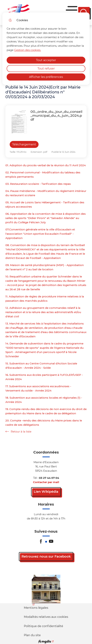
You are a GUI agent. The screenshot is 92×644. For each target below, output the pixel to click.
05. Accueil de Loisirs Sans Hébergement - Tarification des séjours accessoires (45, 204)
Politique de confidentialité (43, 626)
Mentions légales (36, 608)
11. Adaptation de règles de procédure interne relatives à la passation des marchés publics (45, 299)
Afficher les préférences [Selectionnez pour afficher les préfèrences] (46, 77)
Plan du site (32, 635)
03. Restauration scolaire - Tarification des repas (38, 184)
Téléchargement (24, 144)
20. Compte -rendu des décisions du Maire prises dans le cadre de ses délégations (44, 423)
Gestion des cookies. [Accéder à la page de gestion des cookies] (28, 50)
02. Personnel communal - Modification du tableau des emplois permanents (43, 175)
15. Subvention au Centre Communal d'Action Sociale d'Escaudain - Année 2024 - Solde (41, 366)
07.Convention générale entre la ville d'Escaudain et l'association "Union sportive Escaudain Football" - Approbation (40, 234)
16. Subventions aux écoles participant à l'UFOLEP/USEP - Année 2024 (44, 377)
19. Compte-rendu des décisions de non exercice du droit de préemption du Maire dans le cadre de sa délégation (46, 411)
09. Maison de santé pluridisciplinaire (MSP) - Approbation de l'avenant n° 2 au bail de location (45, 267)
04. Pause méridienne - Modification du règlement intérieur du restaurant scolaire (46, 193)
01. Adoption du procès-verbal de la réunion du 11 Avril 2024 (46, 165)
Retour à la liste (18, 432)
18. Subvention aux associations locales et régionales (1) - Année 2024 (44, 400)
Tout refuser (46, 69)
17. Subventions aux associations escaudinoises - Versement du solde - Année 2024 (38, 388)
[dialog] (46, 49)
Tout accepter (46, 60)
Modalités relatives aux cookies (46, 617)
